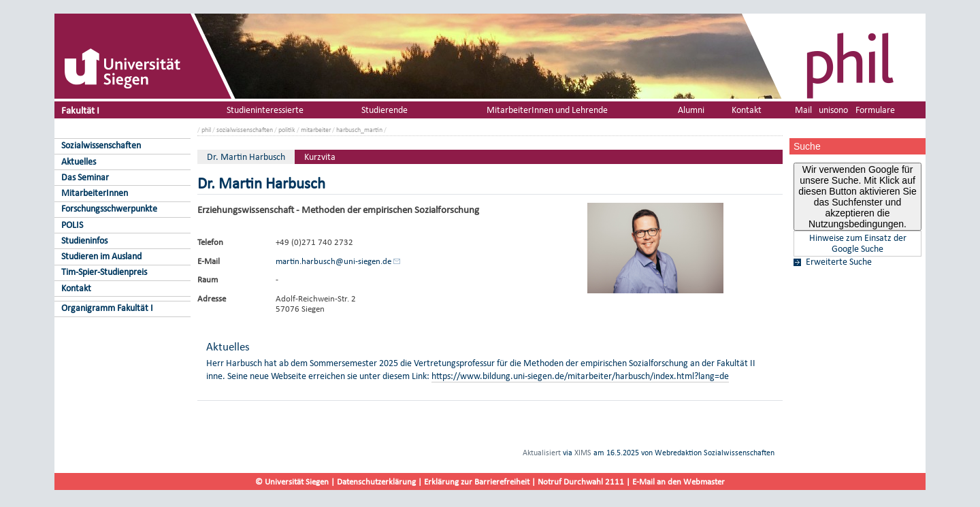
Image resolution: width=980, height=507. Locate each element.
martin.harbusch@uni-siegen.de (333, 261)
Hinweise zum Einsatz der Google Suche (858, 244)
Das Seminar (85, 177)
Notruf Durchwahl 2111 (581, 481)
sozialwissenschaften (245, 130)
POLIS (72, 225)
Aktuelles (79, 162)
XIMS (583, 453)
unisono (833, 110)
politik (287, 130)
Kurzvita (320, 157)
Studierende (385, 110)
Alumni (691, 110)
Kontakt (76, 288)
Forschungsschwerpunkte (109, 209)
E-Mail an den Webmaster (679, 481)
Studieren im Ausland (101, 256)
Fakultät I (80, 110)
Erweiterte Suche (839, 262)
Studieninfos (84, 241)
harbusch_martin (359, 130)
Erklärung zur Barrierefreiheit (477, 481)
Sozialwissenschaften (101, 145)
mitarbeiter (316, 130)
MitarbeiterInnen (95, 193)
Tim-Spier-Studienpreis (104, 272)
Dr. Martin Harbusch (246, 157)
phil (206, 130)
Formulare (875, 110)
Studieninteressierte (265, 110)
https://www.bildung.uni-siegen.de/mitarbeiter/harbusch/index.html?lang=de (580, 376)
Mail (803, 110)
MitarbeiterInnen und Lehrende (547, 110)
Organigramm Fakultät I (107, 308)
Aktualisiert (542, 453)
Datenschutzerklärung (376, 481)
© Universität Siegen (292, 481)
